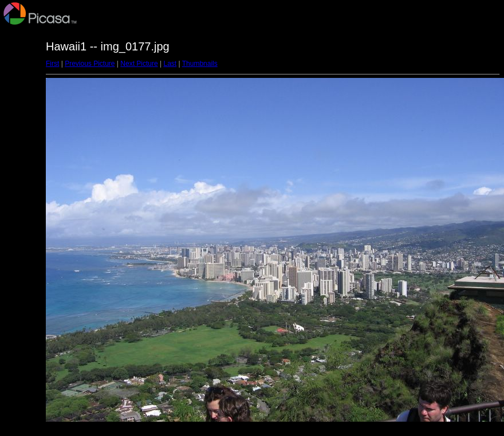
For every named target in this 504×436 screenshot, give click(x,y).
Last (170, 64)
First (52, 64)
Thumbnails (200, 64)
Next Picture (139, 64)
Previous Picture (90, 64)
